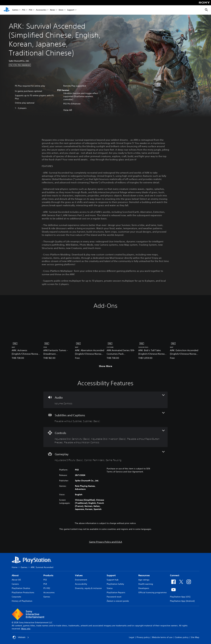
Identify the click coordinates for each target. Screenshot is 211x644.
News (52, 10)
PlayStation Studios (21, 588)
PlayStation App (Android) (182, 601)
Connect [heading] (175, 575)
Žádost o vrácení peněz (118, 601)
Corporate (16, 597)
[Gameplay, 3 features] (105, 456)
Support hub (113, 580)
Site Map (195, 637)
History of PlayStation (22, 601)
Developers (144, 588)
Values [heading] (79, 575)
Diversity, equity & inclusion (88, 588)
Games (15, 10)
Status (110, 588)
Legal (132, 637)
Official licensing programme (152, 592)
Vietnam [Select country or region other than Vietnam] (21, 637)
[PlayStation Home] (7, 10)
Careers (15, 584)
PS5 (24, 10)
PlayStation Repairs (116, 592)
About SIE (16, 580)
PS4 (31, 10)
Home (15, 567)
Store (61, 10)
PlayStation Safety (115, 584)
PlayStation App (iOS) (180, 597)
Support (71, 10)
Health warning (146, 584)
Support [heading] (111, 575)
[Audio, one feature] (105, 400)
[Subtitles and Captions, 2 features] (105, 418)
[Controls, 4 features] (105, 437)
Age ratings (144, 580)
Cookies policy (182, 637)
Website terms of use (162, 637)
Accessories (41, 10)
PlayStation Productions (23, 592)
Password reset (114, 597)
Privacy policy (143, 637)
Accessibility (81, 584)
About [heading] (15, 575)
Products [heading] (48, 575)
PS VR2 (47, 588)
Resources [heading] (144, 575)
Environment (81, 580)
